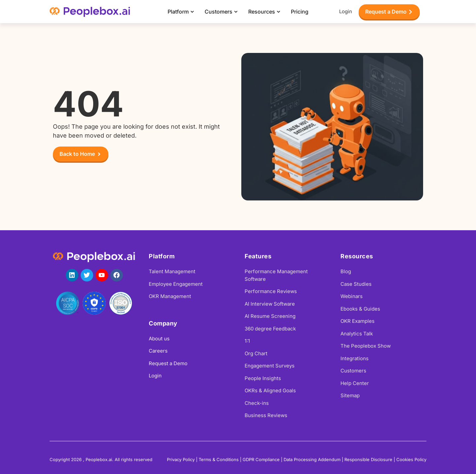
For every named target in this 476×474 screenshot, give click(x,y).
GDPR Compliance (261, 459)
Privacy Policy (181, 459)
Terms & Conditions (219, 459)
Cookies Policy (411, 459)
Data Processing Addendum (312, 459)
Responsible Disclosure (368, 459)
